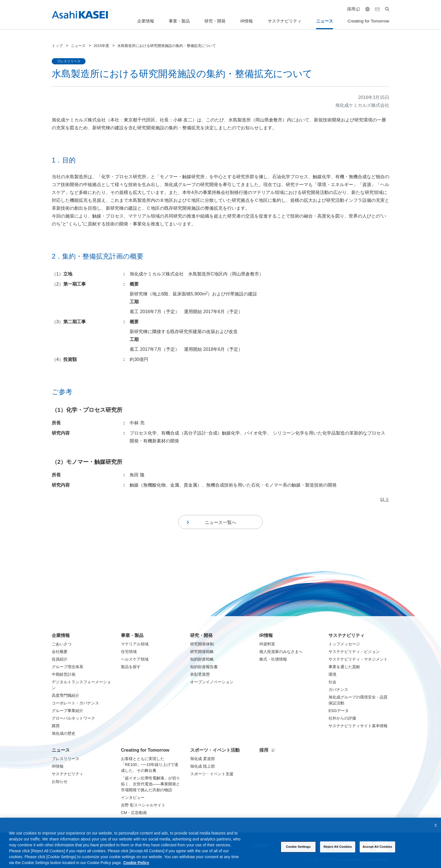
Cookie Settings (298, 853)
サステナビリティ (285, 21)
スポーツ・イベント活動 (215, 750)
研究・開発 (215, 21)
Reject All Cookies (338, 853)
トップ (57, 46)
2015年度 (101, 46)
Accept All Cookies (378, 853)
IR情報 (247, 21)
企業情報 (146, 21)
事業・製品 (179, 21)
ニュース (325, 21)
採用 (353, 9)
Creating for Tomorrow (368, 21)
